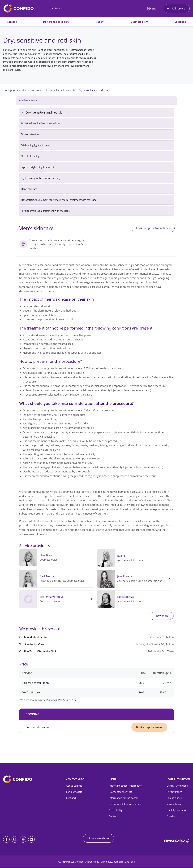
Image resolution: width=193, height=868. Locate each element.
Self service (178, 9)
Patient (100, 22)
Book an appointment (149, 727)
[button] (152, 9)
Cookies (171, 816)
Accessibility (116, 810)
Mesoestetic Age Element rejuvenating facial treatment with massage (59, 200)
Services (12, 22)
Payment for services (120, 792)
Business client (140, 22)
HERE (73, 700)
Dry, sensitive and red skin (93, 90)
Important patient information (126, 786)
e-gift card (38, 244)
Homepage (10, 90)
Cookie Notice (174, 798)
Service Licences (175, 804)
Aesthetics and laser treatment (36, 90)
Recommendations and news (125, 804)
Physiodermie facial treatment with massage (45, 211)
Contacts (114, 816)
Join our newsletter (98, 839)
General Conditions (177, 786)
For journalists (74, 792)
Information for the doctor (123, 798)
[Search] (84, 9)
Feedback (71, 798)
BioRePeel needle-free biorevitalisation (42, 123)
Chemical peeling (30, 156)
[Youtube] (23, 840)
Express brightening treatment (38, 167)
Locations (180, 22)
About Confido (74, 786)
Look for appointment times (152, 228)
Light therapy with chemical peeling (40, 178)
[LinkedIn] (31, 840)
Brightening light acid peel (35, 145)
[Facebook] (6, 840)
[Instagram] (15, 840)
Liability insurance (177, 810)
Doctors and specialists (56, 22)
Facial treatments (66, 90)
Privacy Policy (174, 792)
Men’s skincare (29, 189)
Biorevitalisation (30, 134)
